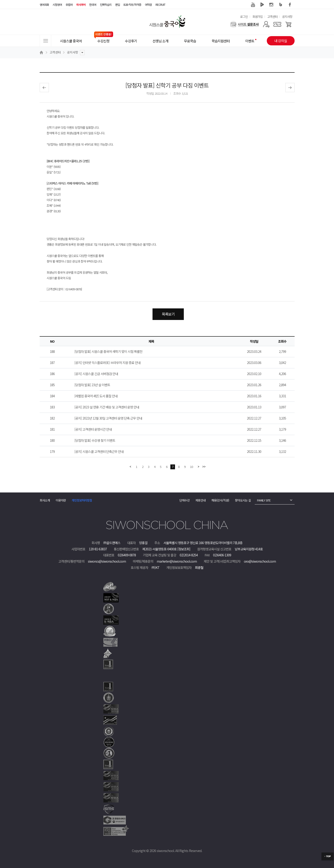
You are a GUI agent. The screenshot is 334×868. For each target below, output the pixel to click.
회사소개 (45, 500)
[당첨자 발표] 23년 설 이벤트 (92, 385)
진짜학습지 (106, 5)
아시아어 (81, 5)
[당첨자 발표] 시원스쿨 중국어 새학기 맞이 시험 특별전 (108, 351)
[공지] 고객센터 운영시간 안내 (93, 429)
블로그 (281, 5)
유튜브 (253, 5)
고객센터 (272, 17)
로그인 (244, 17)
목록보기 (168, 314)
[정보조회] (184, 549)
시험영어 (57, 5)
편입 (118, 5)
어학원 (148, 5)
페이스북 (290, 5)
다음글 (290, 88)
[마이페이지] (266, 24)
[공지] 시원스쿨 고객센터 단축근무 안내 (99, 451)
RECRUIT (160, 5)
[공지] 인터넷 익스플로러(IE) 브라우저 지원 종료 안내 (107, 363)
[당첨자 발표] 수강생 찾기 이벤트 (95, 440)
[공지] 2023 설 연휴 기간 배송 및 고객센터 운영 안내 (107, 407)
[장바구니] (288, 24)
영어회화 (44, 5)
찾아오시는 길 (243, 500)
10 (191, 467)
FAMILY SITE (264, 500)
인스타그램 (271, 5)
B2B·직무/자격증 (132, 5)
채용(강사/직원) (220, 500)
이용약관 (61, 500)
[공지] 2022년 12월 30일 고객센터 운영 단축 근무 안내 (108, 418)
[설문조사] (244, 24)
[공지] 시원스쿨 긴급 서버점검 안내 (96, 374)
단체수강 (184, 500)
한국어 (93, 5)
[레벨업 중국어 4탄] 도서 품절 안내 (96, 396)
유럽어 (69, 5)
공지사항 (287, 17)
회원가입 (258, 17)
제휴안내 (200, 500)
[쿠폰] (277, 24)
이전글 (44, 88)
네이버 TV (262, 5)
